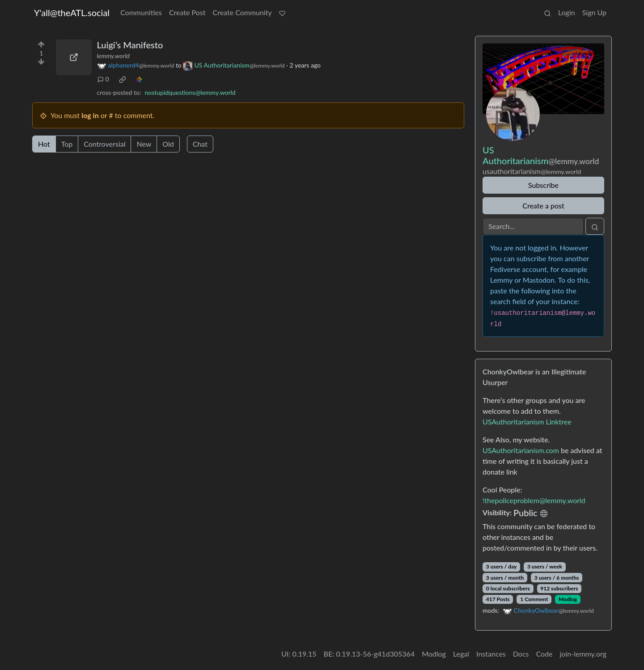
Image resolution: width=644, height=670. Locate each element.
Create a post (543, 206)
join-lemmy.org (583, 654)
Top (67, 144)
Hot (44, 144)
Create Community (242, 12)
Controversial (104, 144)
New (144, 144)
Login (567, 12)
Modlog (568, 599)
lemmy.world (113, 56)
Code (544, 654)
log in (90, 115)
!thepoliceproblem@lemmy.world (534, 500)
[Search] (533, 226)
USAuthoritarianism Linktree (527, 422)
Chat (200, 144)
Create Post (187, 12)
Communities (141, 12)
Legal (461, 654)
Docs (521, 654)
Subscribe (543, 185)
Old (168, 144)
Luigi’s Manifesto (130, 45)
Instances (491, 654)
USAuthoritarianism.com (521, 450)
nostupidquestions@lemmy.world (190, 92)
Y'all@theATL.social (72, 13)
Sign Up (594, 12)
